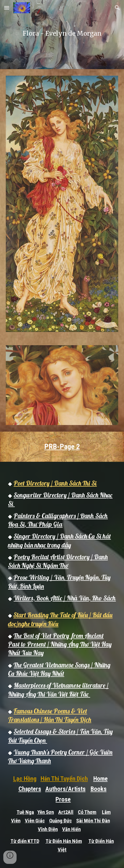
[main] (62, 35)
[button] (7, 8)
